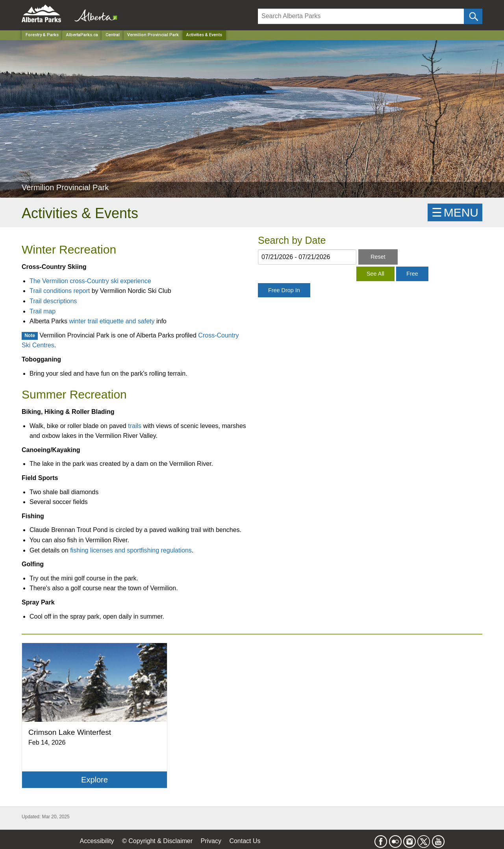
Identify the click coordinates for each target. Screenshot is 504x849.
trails (135, 426)
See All (375, 274)
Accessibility (97, 841)
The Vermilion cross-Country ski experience (90, 281)
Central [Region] (113, 35)
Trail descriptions (53, 301)
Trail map (43, 311)
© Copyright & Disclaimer (157, 841)
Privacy (211, 841)
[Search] (361, 16)
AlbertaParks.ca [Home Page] (82, 35)
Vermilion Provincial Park (153, 35)
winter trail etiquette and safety (112, 321)
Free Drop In (284, 290)
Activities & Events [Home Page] (204, 35)
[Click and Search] (473, 16)
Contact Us (245, 841)
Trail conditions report (60, 291)
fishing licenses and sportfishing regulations (131, 550)
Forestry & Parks (42, 35)
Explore (94, 780)
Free (412, 274)
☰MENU (455, 212)
